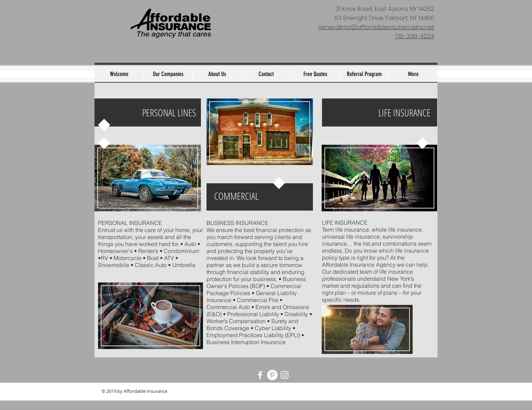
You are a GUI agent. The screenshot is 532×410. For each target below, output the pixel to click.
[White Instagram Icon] (285, 375)
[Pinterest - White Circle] (272, 375)
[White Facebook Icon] (260, 375)
